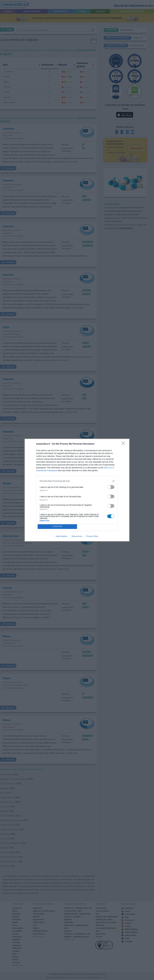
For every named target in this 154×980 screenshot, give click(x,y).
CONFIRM (57, 527)
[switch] (111, 487)
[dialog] (77, 490)
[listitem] (77, 481)
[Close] (124, 444)
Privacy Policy (92, 536)
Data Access (77, 536)
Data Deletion (62, 536)
